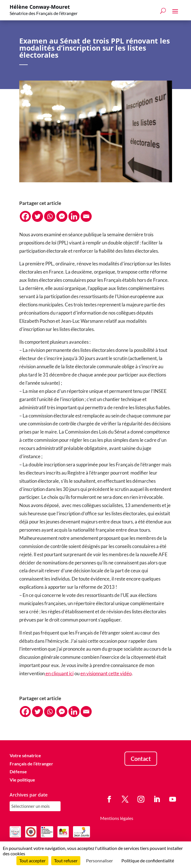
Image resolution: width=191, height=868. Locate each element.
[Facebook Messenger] (62, 216)
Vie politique (22, 780)
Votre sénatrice (25, 755)
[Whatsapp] (50, 216)
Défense (18, 771)
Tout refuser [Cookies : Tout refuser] (66, 861)
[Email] (86, 216)
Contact (141, 759)
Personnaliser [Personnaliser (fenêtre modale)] (99, 861)
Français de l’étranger (31, 764)
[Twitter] (37, 216)
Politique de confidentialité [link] (148, 861)
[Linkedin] (74, 216)
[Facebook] (25, 216)
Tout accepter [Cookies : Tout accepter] (32, 861)
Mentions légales (117, 818)
